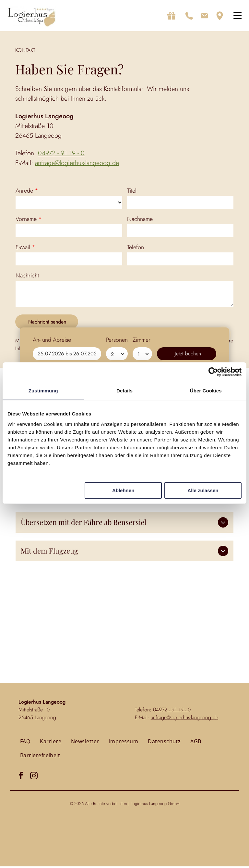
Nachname (140, 221)
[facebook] (21, 778)
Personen (117, 839)
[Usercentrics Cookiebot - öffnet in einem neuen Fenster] (213, 373)
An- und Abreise (52, 839)
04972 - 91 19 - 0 (61, 155)
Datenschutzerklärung (115, 350)
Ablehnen (123, 491)
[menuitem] (25, 743)
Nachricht (27, 277)
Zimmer (142, 839)
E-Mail (23, 249)
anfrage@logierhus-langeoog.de (77, 165)
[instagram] (34, 778)
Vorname (26, 221)
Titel (132, 192)
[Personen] (117, 853)
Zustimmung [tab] (43, 392)
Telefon (136, 249)
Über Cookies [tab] (206, 392)
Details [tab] (124, 392)
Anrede (24, 192)
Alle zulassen (203, 491)
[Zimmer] (142, 853)
